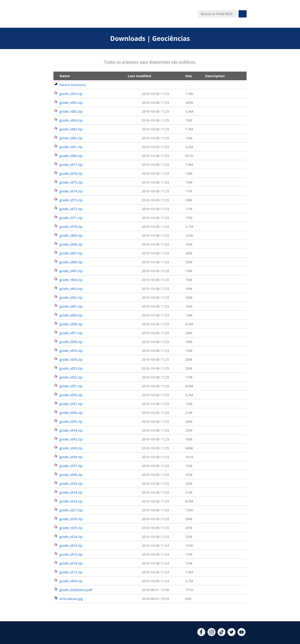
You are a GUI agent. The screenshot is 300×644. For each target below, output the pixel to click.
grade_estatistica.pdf (76, 590)
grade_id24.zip (71, 537)
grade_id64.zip (71, 280)
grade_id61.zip (71, 306)
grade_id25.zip (71, 528)
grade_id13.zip (71, 572)
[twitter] (231, 635)
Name (65, 76)
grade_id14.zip (71, 563)
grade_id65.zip (71, 271)
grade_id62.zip (71, 297)
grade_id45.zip (71, 421)
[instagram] (211, 635)
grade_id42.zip (71, 448)
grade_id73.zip (71, 200)
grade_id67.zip (71, 253)
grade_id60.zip (71, 315)
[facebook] (201, 635)
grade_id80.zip (71, 156)
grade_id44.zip (71, 430)
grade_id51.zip (71, 386)
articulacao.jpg (71, 599)
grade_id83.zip (71, 129)
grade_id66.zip (71, 262)
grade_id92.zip (71, 102)
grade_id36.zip (71, 475)
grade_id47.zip (71, 404)
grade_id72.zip (71, 209)
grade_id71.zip (71, 218)
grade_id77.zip (71, 164)
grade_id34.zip (71, 492)
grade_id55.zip (71, 351)
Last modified (139, 76)
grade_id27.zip (71, 510)
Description (215, 76)
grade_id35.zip (71, 483)
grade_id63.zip (71, 288)
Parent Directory (73, 85)
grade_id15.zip (71, 554)
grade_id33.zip (71, 501)
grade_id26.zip (71, 519)
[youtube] (241, 635)
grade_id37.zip (71, 466)
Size (189, 76)
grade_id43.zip (71, 439)
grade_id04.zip (71, 581)
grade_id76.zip (71, 173)
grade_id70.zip (71, 226)
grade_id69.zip (71, 235)
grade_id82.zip (71, 138)
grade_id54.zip (71, 359)
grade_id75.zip (71, 182)
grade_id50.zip (71, 395)
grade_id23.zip (71, 545)
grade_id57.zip (71, 333)
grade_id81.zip (71, 147)
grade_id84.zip (71, 120)
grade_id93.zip (71, 94)
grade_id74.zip (71, 191)
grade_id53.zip (71, 368)
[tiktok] (221, 635)
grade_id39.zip (71, 457)
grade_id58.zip (71, 324)
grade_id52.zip (71, 377)
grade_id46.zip (71, 413)
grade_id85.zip (71, 111)
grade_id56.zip (71, 342)
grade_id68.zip (71, 244)
